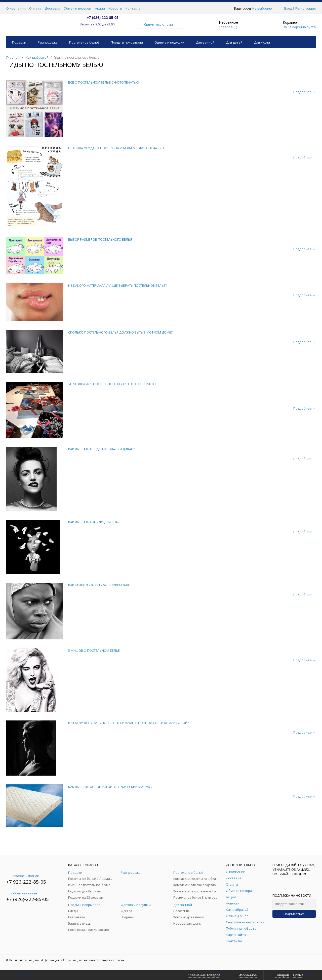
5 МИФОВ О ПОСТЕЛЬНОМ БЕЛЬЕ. (94, 650)
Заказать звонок (23, 876)
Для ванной (205, 42)
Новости (115, 8)
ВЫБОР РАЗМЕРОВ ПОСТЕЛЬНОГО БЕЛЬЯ (100, 239)
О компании (16, 8)
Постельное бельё (84, 42)
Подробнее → (305, 92)
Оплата (35, 8)
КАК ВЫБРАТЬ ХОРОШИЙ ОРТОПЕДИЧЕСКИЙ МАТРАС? (110, 787)
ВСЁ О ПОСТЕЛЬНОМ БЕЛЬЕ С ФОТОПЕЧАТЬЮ (104, 82)
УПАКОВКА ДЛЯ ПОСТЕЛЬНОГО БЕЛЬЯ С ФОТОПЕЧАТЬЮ (112, 384)
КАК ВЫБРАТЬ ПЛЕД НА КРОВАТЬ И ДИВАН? (102, 449)
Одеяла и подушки (169, 42)
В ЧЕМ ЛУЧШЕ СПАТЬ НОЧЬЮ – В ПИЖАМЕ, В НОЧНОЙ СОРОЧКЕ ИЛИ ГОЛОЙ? (129, 723)
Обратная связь (22, 893)
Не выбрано (264, 8)
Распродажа (48, 42)
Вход (288, 8)
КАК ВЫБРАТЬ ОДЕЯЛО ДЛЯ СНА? (94, 522)
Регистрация (306, 8)
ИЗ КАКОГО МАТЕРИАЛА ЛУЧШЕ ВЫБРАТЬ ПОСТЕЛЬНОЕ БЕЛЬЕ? (117, 285)
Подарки (19, 42)
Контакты (133, 8)
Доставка (52, 8)
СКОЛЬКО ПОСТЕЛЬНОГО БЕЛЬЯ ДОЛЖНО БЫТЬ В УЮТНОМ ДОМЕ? (120, 332)
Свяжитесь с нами (161, 24)
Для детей (234, 42)
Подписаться (294, 914)
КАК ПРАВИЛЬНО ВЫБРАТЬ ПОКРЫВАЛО (99, 585)
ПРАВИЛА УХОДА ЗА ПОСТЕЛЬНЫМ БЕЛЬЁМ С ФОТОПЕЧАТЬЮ (116, 148)
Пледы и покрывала (127, 42)
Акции (100, 8)
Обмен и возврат (78, 8)
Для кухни (262, 42)
